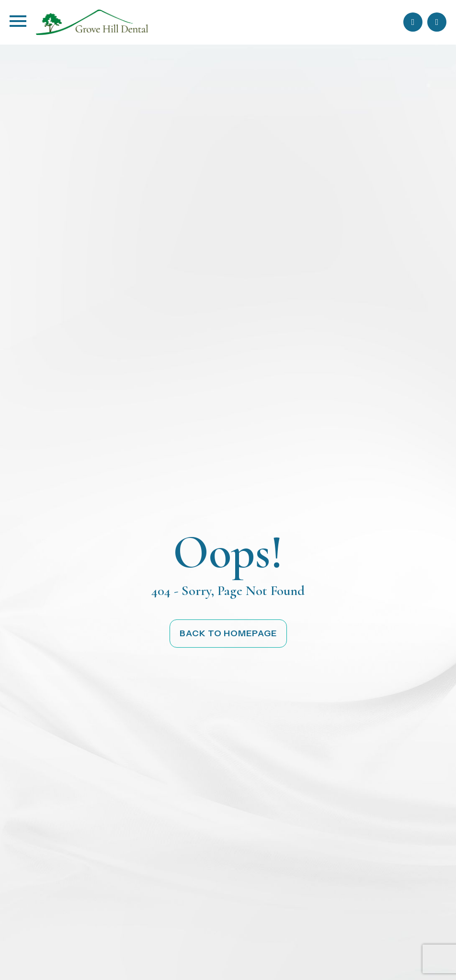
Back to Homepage (228, 633)
